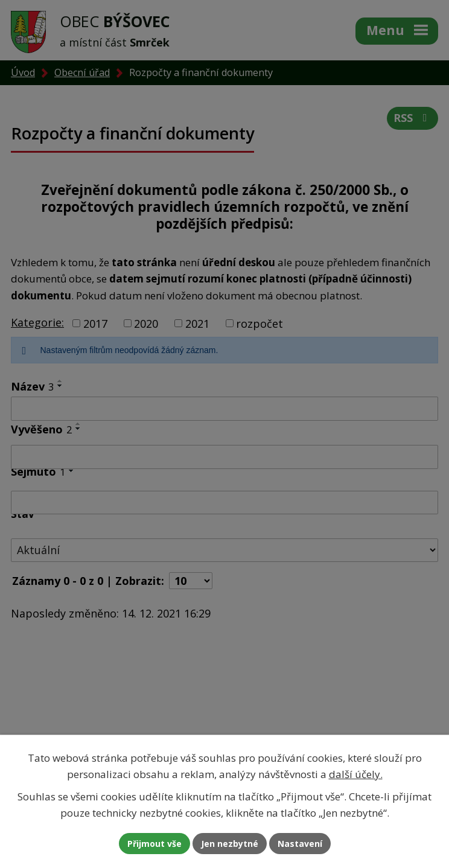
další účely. (356, 774)
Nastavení (300, 844)
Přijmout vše (154, 844)
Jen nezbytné (230, 844)
